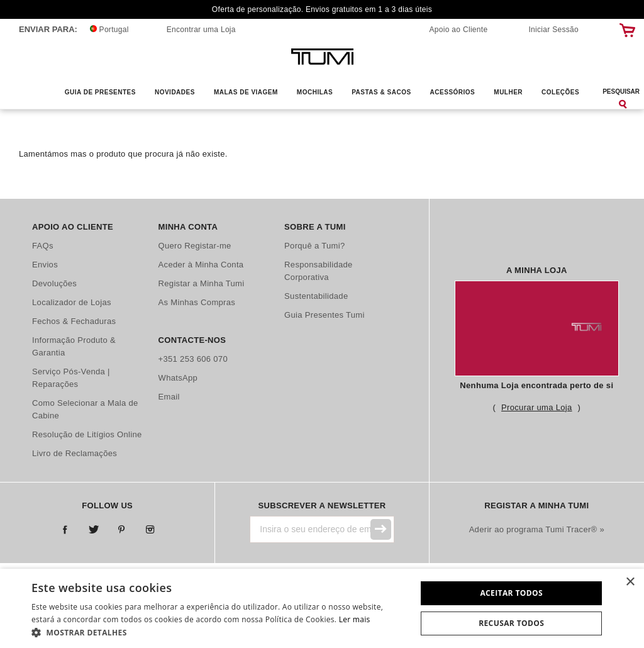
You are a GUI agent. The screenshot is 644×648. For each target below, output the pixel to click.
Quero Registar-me (195, 246)
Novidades (175, 92)
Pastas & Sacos (381, 92)
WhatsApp (178, 378)
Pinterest (122, 530)
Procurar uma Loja (536, 407)
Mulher (508, 92)
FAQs (43, 246)
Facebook (65, 530)
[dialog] (322, 608)
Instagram (150, 530)
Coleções (560, 92)
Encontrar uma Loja (201, 30)
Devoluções (54, 283)
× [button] (630, 582)
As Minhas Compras (197, 302)
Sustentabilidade (316, 296)
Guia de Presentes (100, 92)
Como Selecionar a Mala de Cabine (85, 409)
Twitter (93, 530)
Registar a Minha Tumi (202, 283)
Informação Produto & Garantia (74, 346)
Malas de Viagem (246, 92)
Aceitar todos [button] (511, 593)
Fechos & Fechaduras (74, 321)
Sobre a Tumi (315, 227)
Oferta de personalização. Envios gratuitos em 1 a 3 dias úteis (322, 9)
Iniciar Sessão (553, 30)
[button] (218, 632)
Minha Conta (188, 227)
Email (169, 397)
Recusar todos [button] (511, 623)
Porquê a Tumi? (314, 246)
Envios (45, 265)
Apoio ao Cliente (459, 30)
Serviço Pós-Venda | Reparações (71, 378)
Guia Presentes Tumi (325, 315)
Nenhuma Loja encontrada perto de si (536, 385)
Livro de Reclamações (75, 453)
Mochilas (315, 92)
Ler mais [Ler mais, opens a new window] (355, 619)
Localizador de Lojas (72, 302)
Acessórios (453, 92)
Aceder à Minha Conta (201, 265)
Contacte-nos (192, 340)
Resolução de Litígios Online (87, 434)
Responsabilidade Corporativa (319, 271)
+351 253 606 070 (193, 359)
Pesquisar (621, 92)
